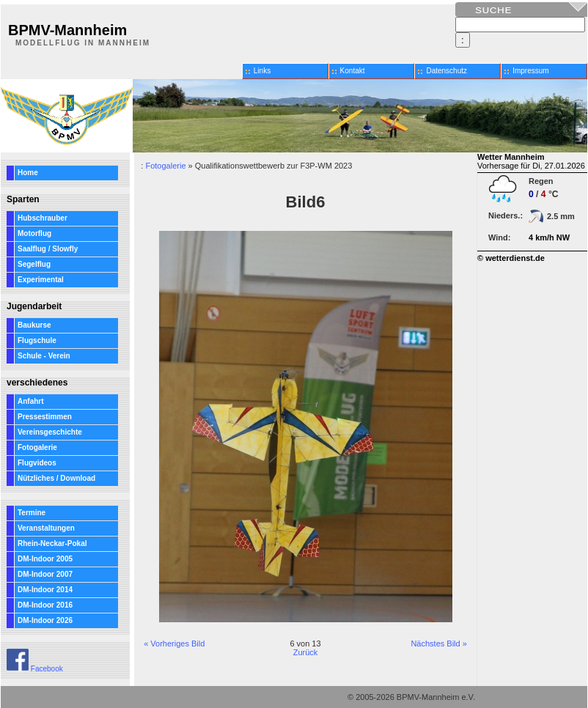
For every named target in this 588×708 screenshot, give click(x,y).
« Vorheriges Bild (174, 644)
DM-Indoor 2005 (45, 559)
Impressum (530, 71)
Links (262, 71)
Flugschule (37, 340)
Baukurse (34, 325)
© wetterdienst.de (511, 258)
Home (28, 173)
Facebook (35, 669)
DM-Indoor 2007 (45, 574)
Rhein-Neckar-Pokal (52, 543)
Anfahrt (31, 401)
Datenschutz (446, 71)
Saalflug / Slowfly (48, 249)
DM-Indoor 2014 (45, 590)
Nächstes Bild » (438, 644)
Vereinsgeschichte (50, 432)
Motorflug (34, 233)
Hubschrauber (43, 218)
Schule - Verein (44, 356)
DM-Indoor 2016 (45, 605)
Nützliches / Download (56, 478)
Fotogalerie (37, 447)
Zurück (306, 652)
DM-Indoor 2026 (45, 620)
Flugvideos (37, 463)
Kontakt (353, 71)
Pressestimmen (45, 417)
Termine (32, 513)
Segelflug (34, 264)
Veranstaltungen (46, 528)
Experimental (41, 280)
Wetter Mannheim (511, 157)
